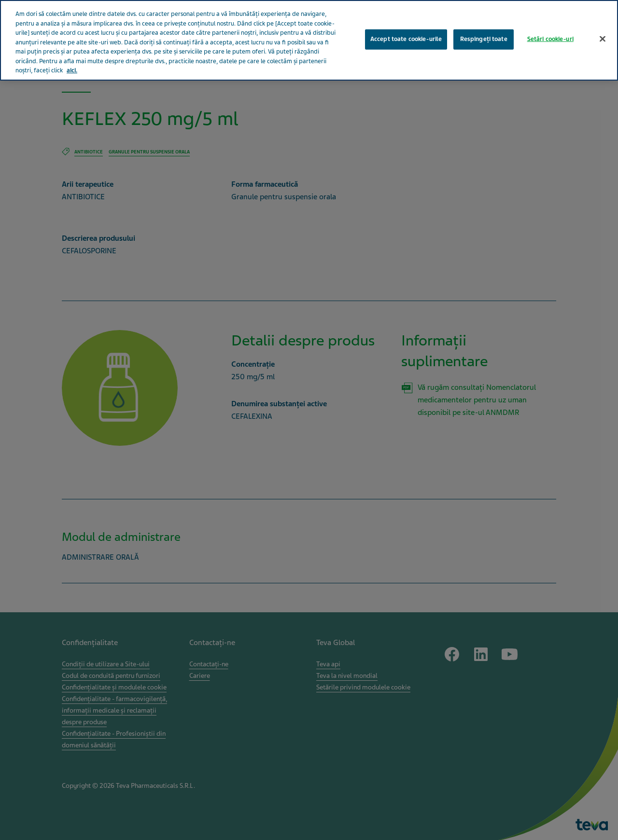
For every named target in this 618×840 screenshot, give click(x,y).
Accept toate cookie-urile (406, 26)
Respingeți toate (484, 26)
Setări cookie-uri (550, 26)
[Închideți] (603, 26)
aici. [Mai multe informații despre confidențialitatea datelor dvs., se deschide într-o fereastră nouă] (72, 57)
